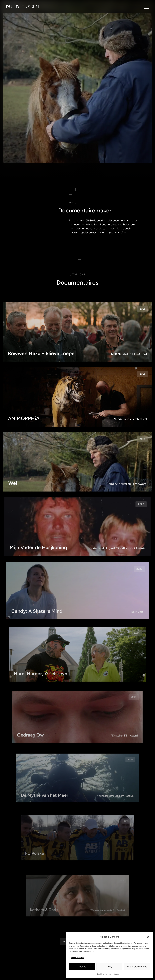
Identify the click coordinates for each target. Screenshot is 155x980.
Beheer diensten (77, 958)
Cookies (100, 974)
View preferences (137, 967)
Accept (82, 967)
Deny (109, 967)
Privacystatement (113, 974)
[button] (148, 937)
